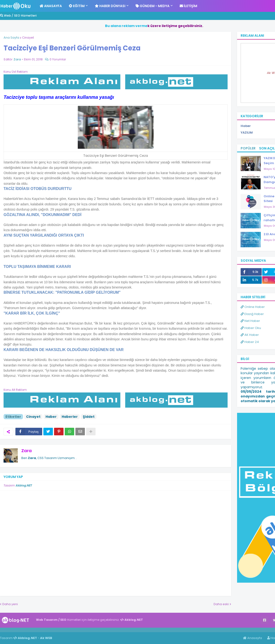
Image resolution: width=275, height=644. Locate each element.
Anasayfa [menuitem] (51, 6)
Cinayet (28, 38)
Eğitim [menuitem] (77, 6)
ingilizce (49, 630)
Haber (51, 417)
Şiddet (89, 417)
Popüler (248, 148)
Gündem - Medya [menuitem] (153, 6)
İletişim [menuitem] (188, 6)
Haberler (70, 417)
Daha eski (221, 604)
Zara (27, 451)
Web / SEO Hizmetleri (18, 16)
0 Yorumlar (58, 59)
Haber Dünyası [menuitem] (110, 6)
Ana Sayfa (11, 38)
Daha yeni (10, 604)
